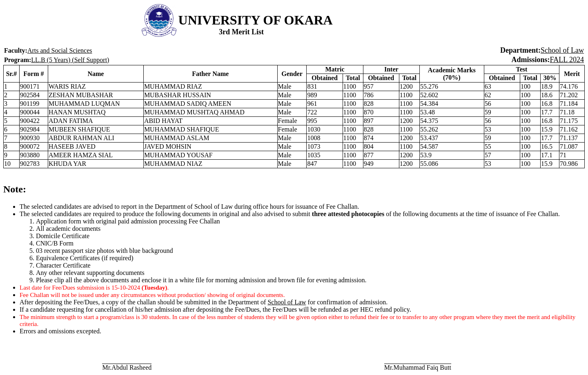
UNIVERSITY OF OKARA (256, 20)
